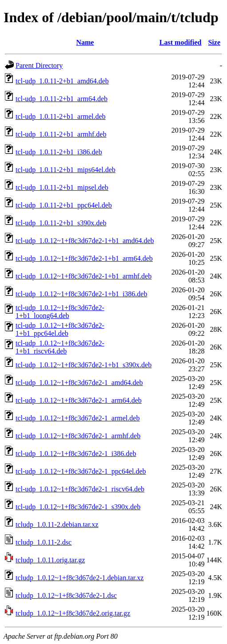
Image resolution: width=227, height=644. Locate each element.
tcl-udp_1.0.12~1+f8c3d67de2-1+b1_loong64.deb (60, 312)
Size (214, 42)
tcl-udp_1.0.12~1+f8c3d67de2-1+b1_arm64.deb (84, 258)
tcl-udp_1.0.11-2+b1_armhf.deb (61, 134)
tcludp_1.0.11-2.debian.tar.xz (57, 524)
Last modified (181, 42)
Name (85, 42)
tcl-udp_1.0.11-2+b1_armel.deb (61, 116)
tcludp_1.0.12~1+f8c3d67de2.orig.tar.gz (73, 613)
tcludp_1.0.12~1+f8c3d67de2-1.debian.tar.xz (80, 578)
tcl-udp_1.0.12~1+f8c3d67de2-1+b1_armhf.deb (84, 276)
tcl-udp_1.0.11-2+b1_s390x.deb (61, 223)
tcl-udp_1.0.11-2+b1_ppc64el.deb (64, 205)
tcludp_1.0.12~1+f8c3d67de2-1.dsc (66, 595)
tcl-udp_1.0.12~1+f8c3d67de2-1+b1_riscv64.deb (60, 347)
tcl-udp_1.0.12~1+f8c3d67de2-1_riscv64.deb (80, 489)
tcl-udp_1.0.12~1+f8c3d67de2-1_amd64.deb (79, 383)
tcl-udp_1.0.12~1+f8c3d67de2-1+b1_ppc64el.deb (60, 329)
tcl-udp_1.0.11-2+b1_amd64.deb (62, 81)
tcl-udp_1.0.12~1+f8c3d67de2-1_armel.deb (78, 418)
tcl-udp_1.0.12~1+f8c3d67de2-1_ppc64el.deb (81, 471)
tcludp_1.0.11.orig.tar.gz (50, 560)
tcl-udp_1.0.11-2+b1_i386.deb (59, 152)
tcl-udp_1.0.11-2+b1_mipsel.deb (62, 187)
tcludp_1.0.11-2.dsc (44, 542)
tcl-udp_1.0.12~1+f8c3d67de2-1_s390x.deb (78, 507)
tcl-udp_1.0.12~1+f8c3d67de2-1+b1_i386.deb (81, 294)
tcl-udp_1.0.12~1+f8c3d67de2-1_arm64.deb (79, 400)
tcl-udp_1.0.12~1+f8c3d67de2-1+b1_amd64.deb (85, 241)
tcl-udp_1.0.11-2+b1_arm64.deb (62, 99)
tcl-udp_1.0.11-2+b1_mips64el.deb (66, 170)
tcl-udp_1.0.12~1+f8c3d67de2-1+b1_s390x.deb (84, 365)
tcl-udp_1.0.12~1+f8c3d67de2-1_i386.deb (76, 454)
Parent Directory (39, 65)
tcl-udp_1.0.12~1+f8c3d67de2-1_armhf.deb (78, 436)
